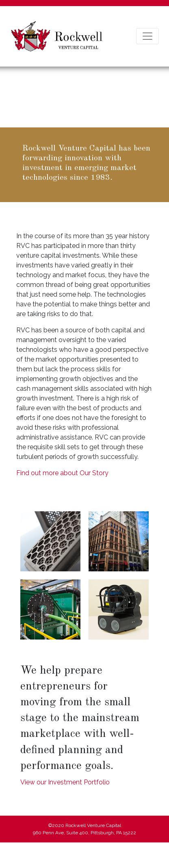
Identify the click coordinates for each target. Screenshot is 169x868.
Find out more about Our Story (62, 473)
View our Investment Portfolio (65, 782)
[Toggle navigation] (147, 36)
